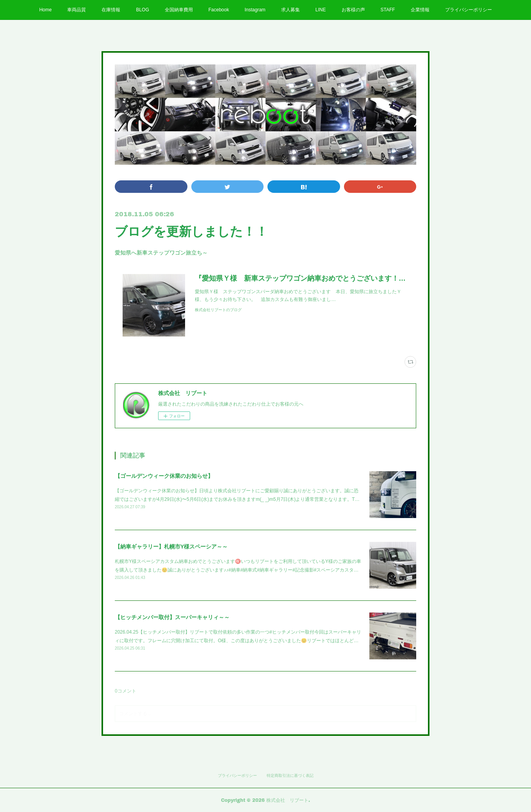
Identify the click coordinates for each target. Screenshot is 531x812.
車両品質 (77, 10)
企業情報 (420, 10)
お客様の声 (353, 10)
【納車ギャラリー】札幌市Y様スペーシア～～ (171, 547)
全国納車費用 (179, 10)
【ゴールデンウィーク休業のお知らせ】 (164, 476)
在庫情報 (111, 10)
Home (45, 10)
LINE (321, 10)
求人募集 (290, 10)
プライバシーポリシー (469, 10)
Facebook (219, 10)
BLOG (142, 10)
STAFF (388, 10)
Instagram (255, 10)
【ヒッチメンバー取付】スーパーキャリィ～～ (172, 617)
